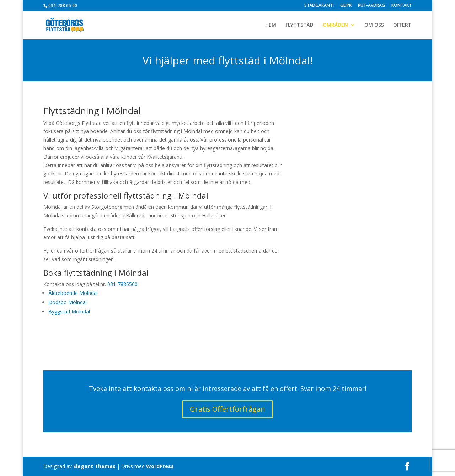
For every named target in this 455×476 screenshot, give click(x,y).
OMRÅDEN (335, 25)
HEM (271, 25)
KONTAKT (402, 6)
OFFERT (402, 25)
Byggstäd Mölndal (69, 311)
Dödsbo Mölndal (68, 302)
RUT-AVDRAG (371, 6)
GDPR (346, 6)
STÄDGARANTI (319, 6)
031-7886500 (122, 284)
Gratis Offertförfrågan (227, 409)
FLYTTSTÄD (299, 25)
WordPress (160, 466)
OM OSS (374, 25)
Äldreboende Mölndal (73, 293)
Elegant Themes (94, 466)
